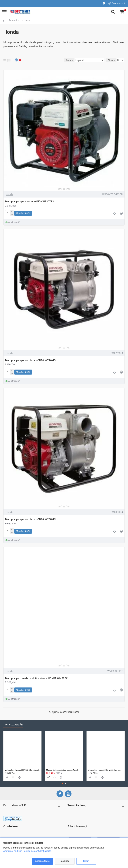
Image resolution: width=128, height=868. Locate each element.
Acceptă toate (42, 861)
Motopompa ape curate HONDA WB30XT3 (29, 201)
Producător (14, 20)
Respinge (64, 861)
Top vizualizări (13, 725)
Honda (9, 194)
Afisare (111, 60)
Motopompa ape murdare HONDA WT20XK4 (31, 360)
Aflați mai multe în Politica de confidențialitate (27, 851)
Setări (86, 861)
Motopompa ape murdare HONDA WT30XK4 (31, 519)
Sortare (69, 60)
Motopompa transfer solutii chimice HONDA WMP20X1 (37, 678)
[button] (63, 784)
